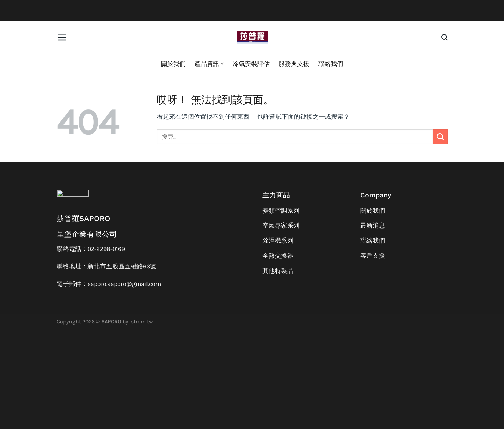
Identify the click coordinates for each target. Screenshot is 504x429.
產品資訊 (209, 64)
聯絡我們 (331, 64)
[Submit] (440, 137)
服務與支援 (294, 64)
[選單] (62, 37)
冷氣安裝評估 (251, 64)
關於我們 (173, 64)
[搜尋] (444, 38)
